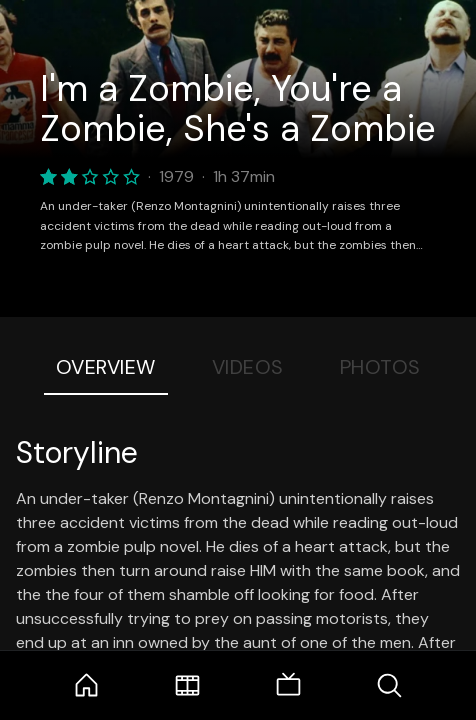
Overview (106, 367)
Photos (380, 367)
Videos (248, 367)
